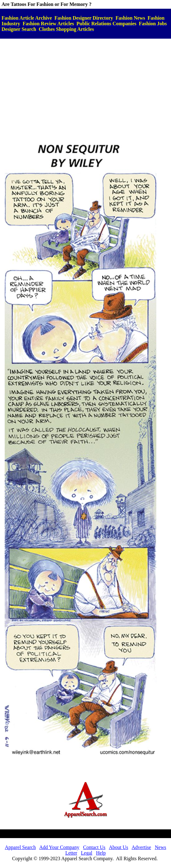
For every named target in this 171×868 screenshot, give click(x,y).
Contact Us (94, 847)
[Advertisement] (85, 87)
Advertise (141, 847)
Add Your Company (59, 847)
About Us (119, 847)
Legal (86, 853)
